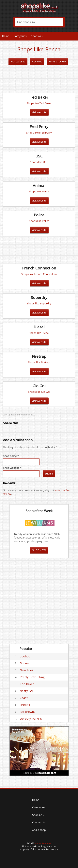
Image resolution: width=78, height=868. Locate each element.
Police (39, 215)
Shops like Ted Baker (39, 103)
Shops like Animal (39, 191)
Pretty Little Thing (32, 677)
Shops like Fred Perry (39, 133)
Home (6, 36)
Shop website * (12, 468)
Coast (24, 698)
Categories (20, 36)
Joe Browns (28, 712)
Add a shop (39, 830)
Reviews (37, 61)
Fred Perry (39, 127)
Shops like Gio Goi (39, 392)
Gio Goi (39, 386)
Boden (24, 663)
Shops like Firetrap (39, 362)
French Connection (39, 268)
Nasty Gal (26, 691)
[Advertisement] (39, 79)
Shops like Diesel (39, 333)
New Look (27, 670)
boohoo (25, 656)
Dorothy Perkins (31, 718)
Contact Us (39, 822)
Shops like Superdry (39, 303)
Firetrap (39, 356)
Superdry (39, 297)
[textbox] (39, 22)
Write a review (57, 61)
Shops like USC (39, 162)
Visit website (18, 61)
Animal (39, 185)
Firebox (25, 705)
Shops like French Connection (39, 274)
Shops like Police (39, 221)
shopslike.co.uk (43, 843)
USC (39, 156)
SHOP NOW (39, 550)
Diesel (39, 327)
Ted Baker (39, 97)
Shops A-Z (37, 36)
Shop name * (11, 456)
